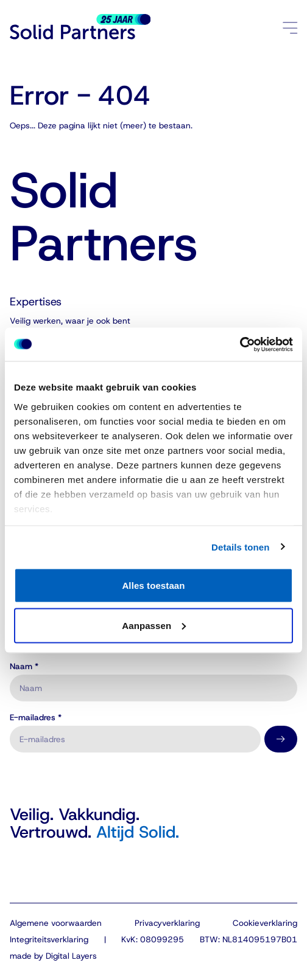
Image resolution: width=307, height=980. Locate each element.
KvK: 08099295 (153, 939)
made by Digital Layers (53, 956)
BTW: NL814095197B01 (249, 939)
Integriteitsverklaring (49, 939)
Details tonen (240, 547)
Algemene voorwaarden (56, 923)
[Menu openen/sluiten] (290, 27)
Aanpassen (154, 625)
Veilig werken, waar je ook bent (70, 321)
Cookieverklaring (265, 923)
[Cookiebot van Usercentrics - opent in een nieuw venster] (240, 344)
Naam (24, 667)
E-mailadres (36, 718)
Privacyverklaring (167, 923)
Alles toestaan (153, 586)
